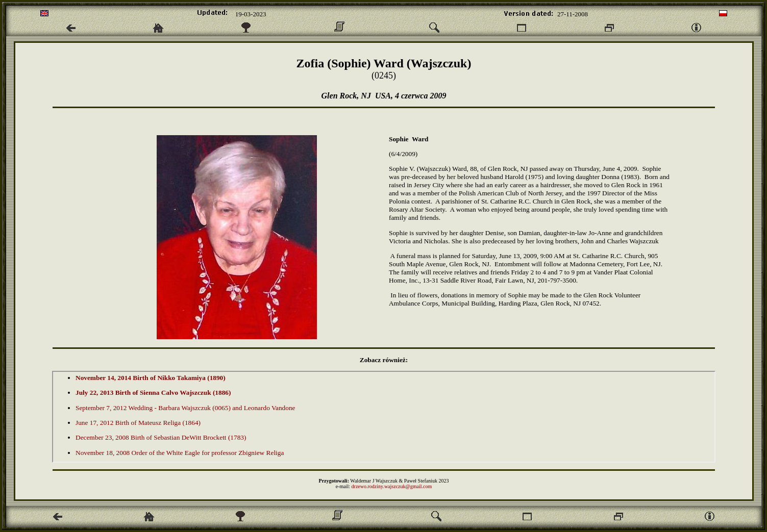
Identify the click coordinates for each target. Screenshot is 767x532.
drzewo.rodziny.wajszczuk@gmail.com (392, 486)
